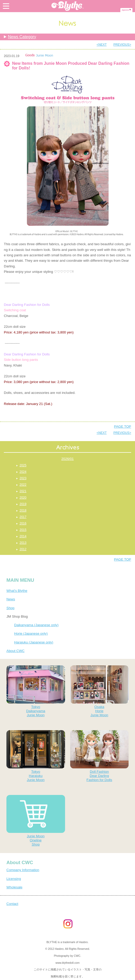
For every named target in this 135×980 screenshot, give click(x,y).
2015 (23, 530)
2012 (23, 549)
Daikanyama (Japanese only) (36, 625)
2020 (23, 498)
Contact (12, 904)
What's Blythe (17, 591)
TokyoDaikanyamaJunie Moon (36, 691)
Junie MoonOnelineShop (36, 821)
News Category (22, 37)
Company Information (23, 870)
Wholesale (14, 887)
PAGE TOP (123, 427)
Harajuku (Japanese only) (34, 642)
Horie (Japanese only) (31, 634)
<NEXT (102, 45)
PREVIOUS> (122, 45)
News (11, 599)
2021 (23, 491)
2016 (23, 523)
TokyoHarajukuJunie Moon (36, 756)
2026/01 (67, 459)
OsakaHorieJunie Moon (100, 691)
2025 (23, 465)
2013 (23, 543)
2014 (23, 536)
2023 (23, 478)
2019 (23, 504)
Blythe (68, 6)
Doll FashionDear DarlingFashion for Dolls (100, 756)
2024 (23, 472)
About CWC (15, 651)
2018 (23, 511)
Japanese (125, 10)
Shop (10, 608)
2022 (23, 485)
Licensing (14, 879)
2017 (23, 517)
